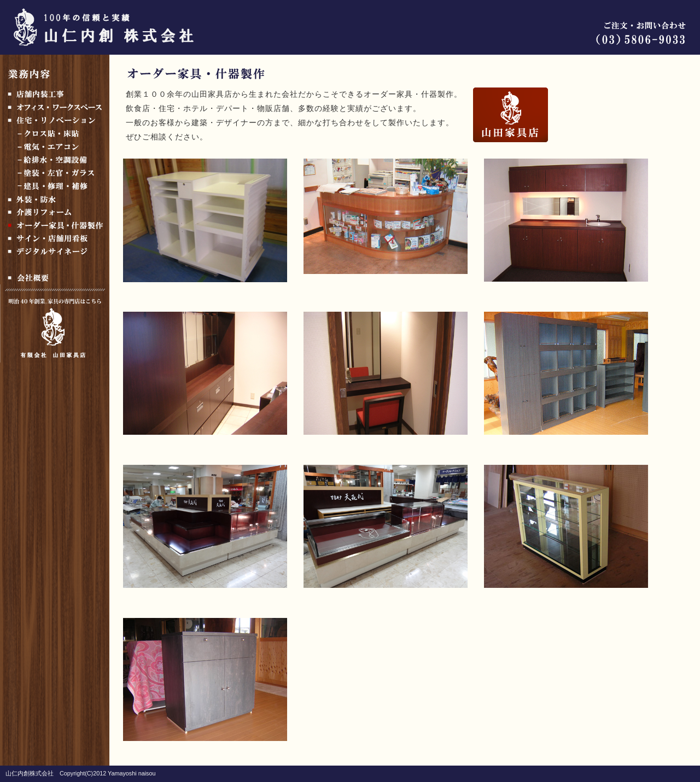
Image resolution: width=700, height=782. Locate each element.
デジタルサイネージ (55, 252)
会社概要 (55, 278)
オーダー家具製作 (55, 225)
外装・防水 (55, 199)
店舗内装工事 (55, 94)
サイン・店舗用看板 (55, 238)
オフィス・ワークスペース (55, 107)
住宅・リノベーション (55, 120)
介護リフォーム (55, 212)
